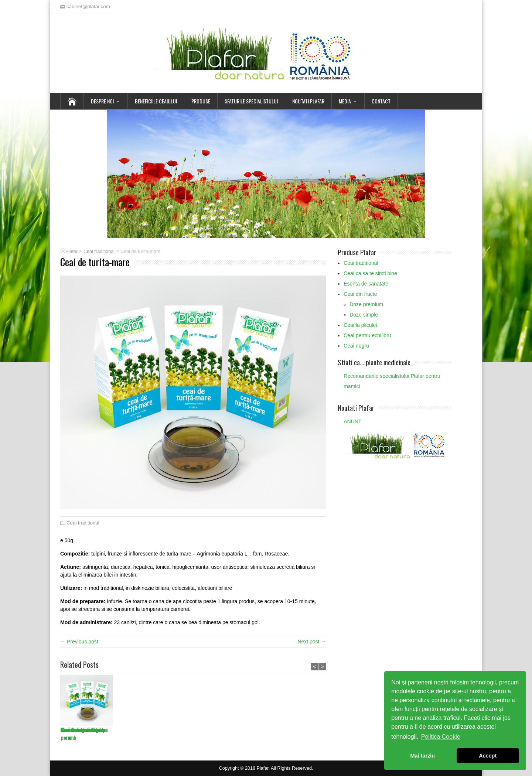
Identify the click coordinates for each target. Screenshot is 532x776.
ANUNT (352, 421)
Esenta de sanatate (366, 284)
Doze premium (366, 304)
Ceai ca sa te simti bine (370, 273)
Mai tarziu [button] (423, 756)
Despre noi (102, 101)
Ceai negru (356, 346)
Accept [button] (488, 756)
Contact (381, 101)
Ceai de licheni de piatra (249, 730)
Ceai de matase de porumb (188, 734)
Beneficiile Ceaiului (156, 101)
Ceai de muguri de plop (138, 730)
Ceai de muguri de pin (81, 730)
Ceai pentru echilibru (367, 335)
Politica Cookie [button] (441, 737)
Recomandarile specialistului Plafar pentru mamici (392, 381)
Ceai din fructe (360, 294)
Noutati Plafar (308, 101)
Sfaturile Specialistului (251, 101)
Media (345, 101)
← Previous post (79, 642)
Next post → (312, 642)
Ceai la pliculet (360, 325)
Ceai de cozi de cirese (301, 730)
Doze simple (364, 315)
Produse (201, 101)
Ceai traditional (83, 523)
